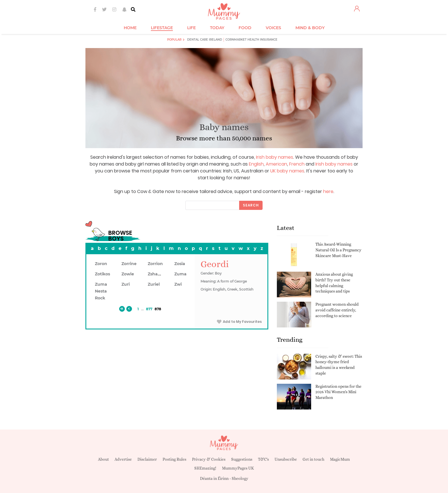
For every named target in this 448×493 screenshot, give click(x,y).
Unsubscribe (286, 459)
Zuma (180, 274)
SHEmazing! (205, 468)
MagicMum (340, 459)
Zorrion (155, 264)
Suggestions (242, 459)
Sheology (240, 478)
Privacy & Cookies (209, 459)
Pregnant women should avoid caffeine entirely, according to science (337, 310)
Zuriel (154, 284)
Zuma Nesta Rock (101, 291)
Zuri (126, 284)
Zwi (178, 284)
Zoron (101, 264)
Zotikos (102, 274)
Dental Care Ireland (205, 40)
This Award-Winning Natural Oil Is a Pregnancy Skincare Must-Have (338, 250)
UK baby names (287, 171)
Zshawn (156, 274)
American (276, 164)
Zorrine (129, 264)
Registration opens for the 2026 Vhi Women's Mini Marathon (338, 392)
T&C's (263, 459)
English (256, 164)
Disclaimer (147, 459)
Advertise (123, 459)
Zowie (128, 274)
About (103, 459)
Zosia (180, 264)
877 (149, 309)
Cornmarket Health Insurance (251, 40)
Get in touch (313, 459)
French (297, 164)
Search (251, 205)
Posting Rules (174, 459)
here (328, 191)
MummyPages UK (238, 468)
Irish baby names (275, 157)
